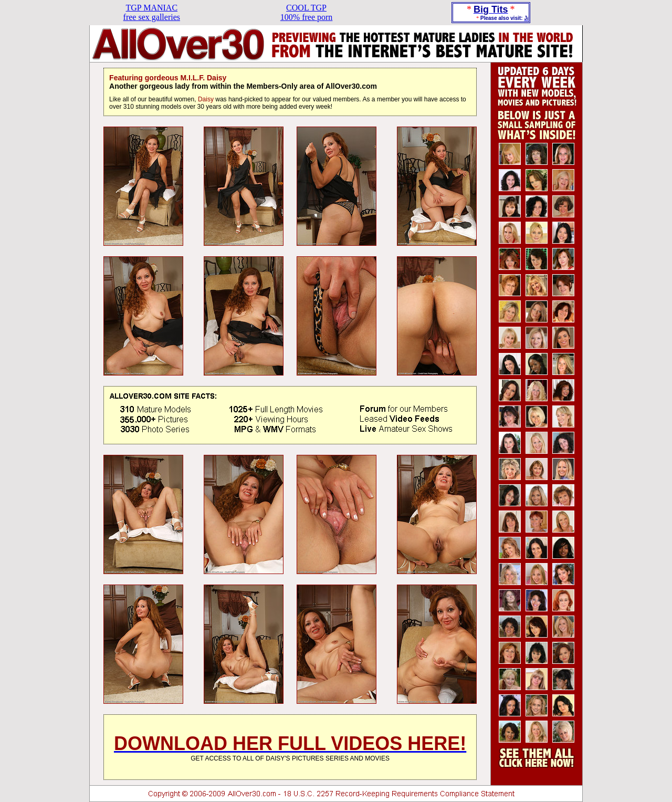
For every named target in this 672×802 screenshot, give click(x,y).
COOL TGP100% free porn (307, 12)
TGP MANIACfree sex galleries (152, 12)
